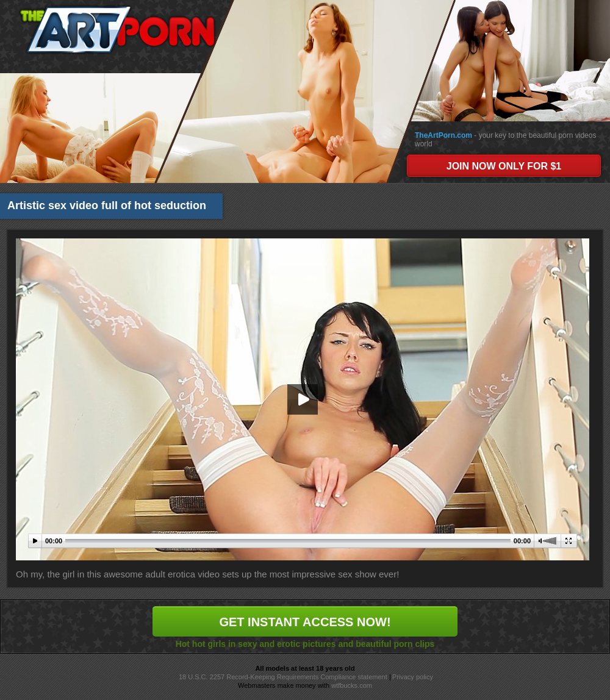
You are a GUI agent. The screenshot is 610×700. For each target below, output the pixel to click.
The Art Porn (117, 30)
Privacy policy (413, 677)
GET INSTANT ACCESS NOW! (305, 622)
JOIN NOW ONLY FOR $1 (504, 166)
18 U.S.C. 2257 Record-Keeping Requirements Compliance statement (283, 677)
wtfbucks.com (352, 685)
